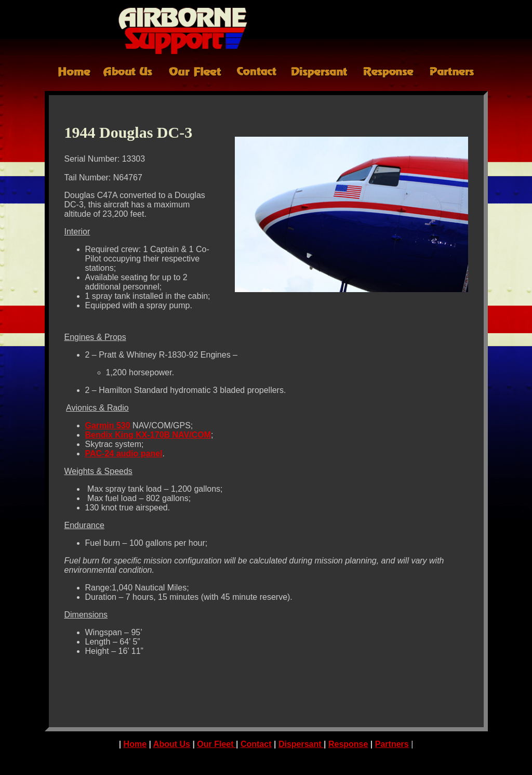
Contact (256, 744)
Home (135, 744)
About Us (172, 744)
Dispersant (301, 744)
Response (348, 744)
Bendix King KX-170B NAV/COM (148, 435)
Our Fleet (216, 744)
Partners (392, 744)
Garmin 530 (108, 425)
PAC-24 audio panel (124, 454)
